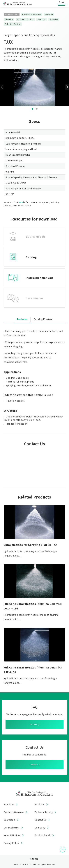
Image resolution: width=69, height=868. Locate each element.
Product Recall (43, 835)
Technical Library (44, 812)
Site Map (34, 859)
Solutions (9, 804)
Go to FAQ (35, 724)
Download (9, 820)
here (21, 202)
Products (39, 804)
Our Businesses (12, 828)
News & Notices (12, 835)
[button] (32, 109)
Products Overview (14, 812)
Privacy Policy (11, 843)
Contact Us (34, 765)
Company (40, 828)
